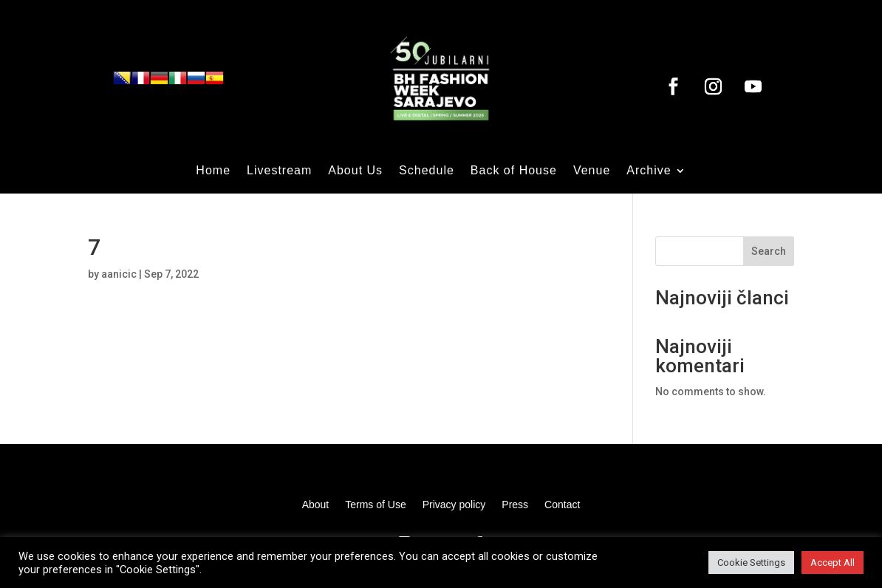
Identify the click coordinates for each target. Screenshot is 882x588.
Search (769, 251)
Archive (649, 171)
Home (213, 171)
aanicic (119, 274)
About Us (355, 171)
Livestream (279, 171)
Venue (592, 171)
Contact (562, 505)
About (316, 505)
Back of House (514, 171)
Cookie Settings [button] (751, 563)
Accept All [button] (833, 563)
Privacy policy (454, 505)
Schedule (427, 171)
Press (515, 505)
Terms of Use (375, 505)
